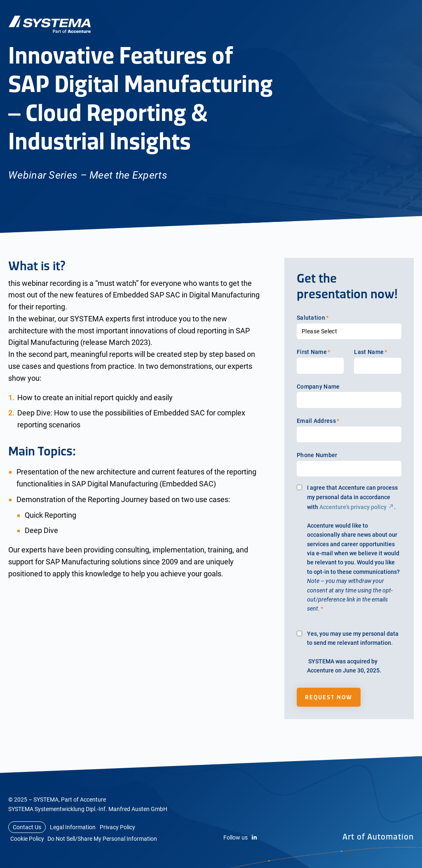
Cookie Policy (27, 839)
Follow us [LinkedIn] (240, 837)
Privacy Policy (117, 827)
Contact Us (27, 827)
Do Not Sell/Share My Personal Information (102, 839)
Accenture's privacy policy (353, 507)
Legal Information (73, 827)
